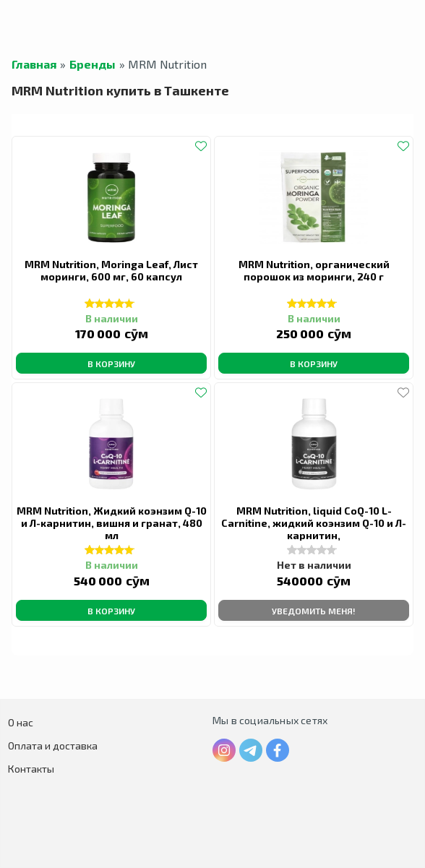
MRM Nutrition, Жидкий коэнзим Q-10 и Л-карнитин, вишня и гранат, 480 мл (112, 523)
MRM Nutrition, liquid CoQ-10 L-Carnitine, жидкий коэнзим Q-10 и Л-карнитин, (314, 523)
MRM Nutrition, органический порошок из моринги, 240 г (314, 270)
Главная (34, 64)
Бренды (93, 64)
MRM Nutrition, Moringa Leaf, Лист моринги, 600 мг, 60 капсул (111, 270)
